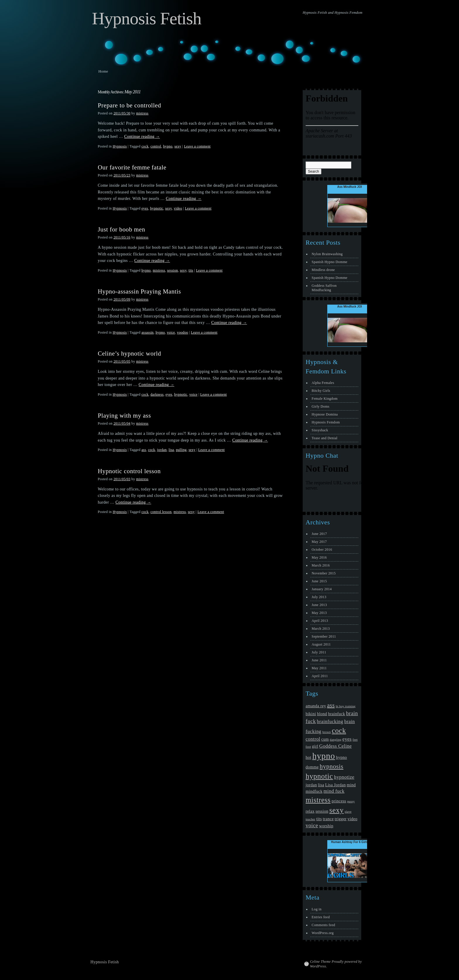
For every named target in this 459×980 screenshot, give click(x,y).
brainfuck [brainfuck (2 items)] (337, 714)
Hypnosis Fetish (147, 18)
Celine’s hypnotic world (129, 353)
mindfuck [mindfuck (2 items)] (314, 791)
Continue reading (142, 137)
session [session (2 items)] (322, 811)
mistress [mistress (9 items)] (318, 800)
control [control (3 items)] (313, 739)
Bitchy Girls (321, 391)
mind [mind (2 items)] (351, 785)
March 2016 (321, 565)
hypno (168, 146)
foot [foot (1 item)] (308, 747)
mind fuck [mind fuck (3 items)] (334, 791)
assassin (148, 332)
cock (145, 146)
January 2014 (322, 589)
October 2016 (322, 550)
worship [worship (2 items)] (326, 826)
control (156, 146)
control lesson (161, 512)
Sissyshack (320, 430)
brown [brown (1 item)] (327, 732)
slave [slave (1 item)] (348, 812)
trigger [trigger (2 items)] (341, 819)
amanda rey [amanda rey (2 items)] (316, 706)
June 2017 (319, 534)
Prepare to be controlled (129, 105)
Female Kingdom (325, 399)
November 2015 (324, 573)
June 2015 (319, 581)
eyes (145, 208)
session (173, 270)
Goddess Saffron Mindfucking (324, 288)
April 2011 (320, 676)
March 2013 (321, 629)
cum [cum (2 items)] (325, 739)
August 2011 (321, 644)
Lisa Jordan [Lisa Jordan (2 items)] (335, 785)
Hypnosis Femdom (326, 422)
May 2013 (319, 613)
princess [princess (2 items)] (339, 801)
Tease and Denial (325, 438)
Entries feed (321, 917)
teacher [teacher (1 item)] (310, 819)
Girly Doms (321, 406)
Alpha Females (323, 383)
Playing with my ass (124, 416)
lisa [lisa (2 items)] (321, 785)
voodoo (183, 332)
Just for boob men (121, 229)
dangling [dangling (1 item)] (336, 740)
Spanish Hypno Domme (330, 262)
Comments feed (323, 925)
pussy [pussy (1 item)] (351, 801)
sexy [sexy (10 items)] (336, 810)
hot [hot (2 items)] (308, 757)
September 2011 (324, 636)
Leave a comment (197, 146)
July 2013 (319, 597)
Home (103, 71)
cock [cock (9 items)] (339, 731)
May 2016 (319, 557)
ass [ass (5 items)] (331, 705)
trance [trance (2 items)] (328, 819)
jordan (162, 450)
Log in (317, 909)
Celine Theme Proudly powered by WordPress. (336, 964)
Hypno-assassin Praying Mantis (139, 291)
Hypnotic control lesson (129, 471)
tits (191, 270)
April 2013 (320, 621)
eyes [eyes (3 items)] (347, 739)
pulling (181, 450)
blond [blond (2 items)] (322, 714)
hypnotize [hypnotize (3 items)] (344, 777)
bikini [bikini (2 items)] (311, 714)
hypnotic (157, 208)
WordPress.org (323, 933)
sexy (178, 146)
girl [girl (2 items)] (315, 746)
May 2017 (319, 542)
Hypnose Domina (325, 414)
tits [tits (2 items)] (319, 819)
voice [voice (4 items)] (312, 825)
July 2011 (319, 652)
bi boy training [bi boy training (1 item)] (346, 706)
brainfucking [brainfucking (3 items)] (330, 721)
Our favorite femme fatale (132, 167)
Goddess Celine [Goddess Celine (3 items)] (336, 746)
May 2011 (319, 668)
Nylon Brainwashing (327, 254)
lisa (171, 450)
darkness (157, 394)
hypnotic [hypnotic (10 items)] (319, 776)
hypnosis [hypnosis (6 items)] (332, 766)
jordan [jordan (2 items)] (311, 785)
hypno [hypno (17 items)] (324, 756)
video (178, 208)
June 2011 (319, 660)
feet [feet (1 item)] (355, 740)
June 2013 (319, 605)
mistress (142, 113)
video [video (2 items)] (352, 819)
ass (144, 450)
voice (171, 332)
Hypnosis (120, 146)
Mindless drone (323, 270)
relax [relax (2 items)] (310, 811)
